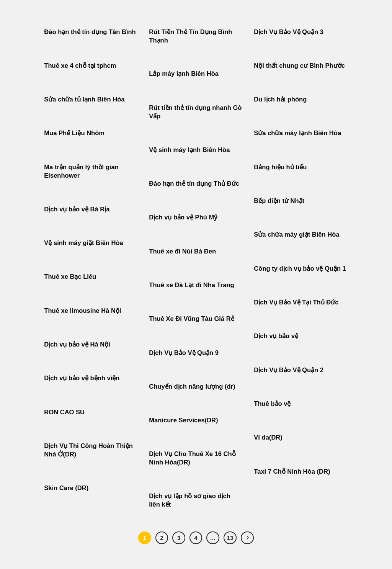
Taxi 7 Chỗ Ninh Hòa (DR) (292, 472)
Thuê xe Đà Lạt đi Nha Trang (191, 285)
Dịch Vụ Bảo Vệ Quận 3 (289, 32)
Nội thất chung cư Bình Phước (299, 66)
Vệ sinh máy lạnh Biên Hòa (189, 150)
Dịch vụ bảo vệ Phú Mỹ (183, 217)
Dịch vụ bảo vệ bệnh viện (82, 378)
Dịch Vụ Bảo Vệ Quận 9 (184, 353)
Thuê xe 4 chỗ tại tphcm (80, 66)
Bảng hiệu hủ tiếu (280, 167)
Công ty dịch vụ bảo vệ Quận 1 (300, 269)
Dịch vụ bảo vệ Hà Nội (77, 344)
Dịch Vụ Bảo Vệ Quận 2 (289, 370)
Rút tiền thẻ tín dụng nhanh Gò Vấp (195, 112)
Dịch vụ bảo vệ (276, 336)
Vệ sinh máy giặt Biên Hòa (84, 243)
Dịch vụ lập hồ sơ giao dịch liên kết (190, 500)
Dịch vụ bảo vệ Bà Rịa (77, 209)
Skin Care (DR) (66, 488)
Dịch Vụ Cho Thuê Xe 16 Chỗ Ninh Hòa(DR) (192, 458)
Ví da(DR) (268, 437)
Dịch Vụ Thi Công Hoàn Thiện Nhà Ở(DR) (88, 450)
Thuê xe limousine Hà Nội (82, 311)
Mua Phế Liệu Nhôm (74, 133)
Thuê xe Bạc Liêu (70, 277)
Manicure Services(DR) (183, 420)
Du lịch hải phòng (280, 99)
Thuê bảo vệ (272, 404)
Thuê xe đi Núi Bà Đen (182, 251)
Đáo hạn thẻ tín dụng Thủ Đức (194, 184)
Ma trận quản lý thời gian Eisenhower (81, 171)
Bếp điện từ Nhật (279, 201)
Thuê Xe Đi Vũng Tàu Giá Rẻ (191, 319)
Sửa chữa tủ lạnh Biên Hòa (84, 99)
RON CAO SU (64, 412)
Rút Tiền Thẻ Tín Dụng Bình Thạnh (190, 36)
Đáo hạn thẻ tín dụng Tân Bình (90, 32)
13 (230, 538)
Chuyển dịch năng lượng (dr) (192, 387)
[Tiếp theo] (247, 538)
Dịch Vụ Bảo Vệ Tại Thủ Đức (296, 302)
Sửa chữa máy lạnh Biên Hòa (297, 133)
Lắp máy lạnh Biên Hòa (184, 74)
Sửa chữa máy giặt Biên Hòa (297, 235)
